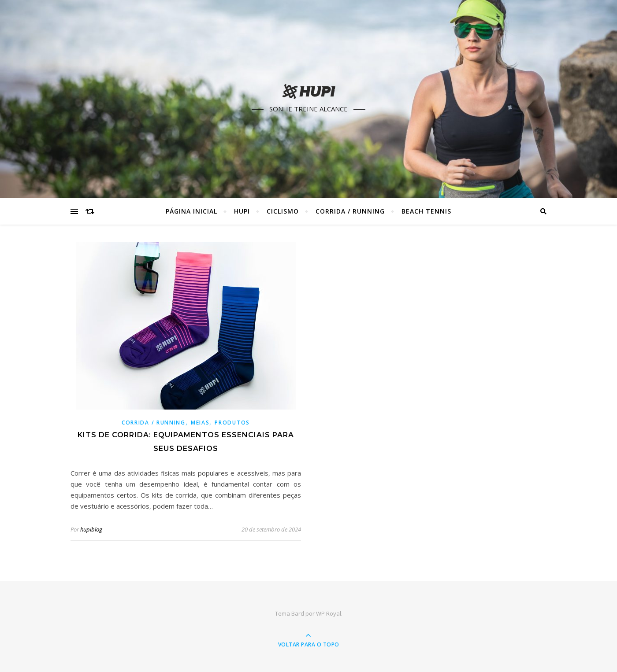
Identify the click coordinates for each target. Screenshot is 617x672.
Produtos (232, 423)
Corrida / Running (350, 211)
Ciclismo (283, 211)
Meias (200, 423)
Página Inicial (191, 211)
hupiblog (91, 529)
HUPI (242, 211)
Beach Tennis (426, 211)
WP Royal (329, 613)
